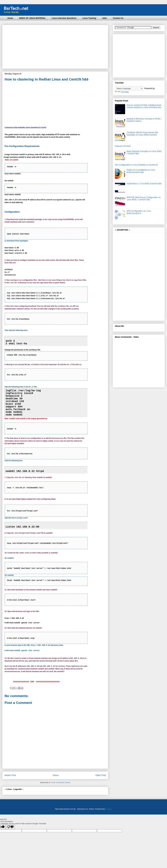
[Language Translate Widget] (129, 88)
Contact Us (118, 18)
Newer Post (10, 775)
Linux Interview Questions (64, 18)
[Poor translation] (10, 827)
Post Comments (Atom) (61, 782)
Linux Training (89, 18)
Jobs (105, 18)
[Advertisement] (49, 46)
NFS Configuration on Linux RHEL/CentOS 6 (139, 212)
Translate (122, 92)
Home (10, 18)
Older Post (101, 775)
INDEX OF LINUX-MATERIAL (32, 18)
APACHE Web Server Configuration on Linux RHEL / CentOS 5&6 (144, 199)
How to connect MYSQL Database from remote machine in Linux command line (144, 106)
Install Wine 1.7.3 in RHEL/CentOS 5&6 (144, 184)
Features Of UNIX (123, 146)
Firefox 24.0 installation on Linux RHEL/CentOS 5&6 (141, 171)
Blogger (108, 809)
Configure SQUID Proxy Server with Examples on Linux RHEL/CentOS (142, 134)
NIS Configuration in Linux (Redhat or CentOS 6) (136, 165)
